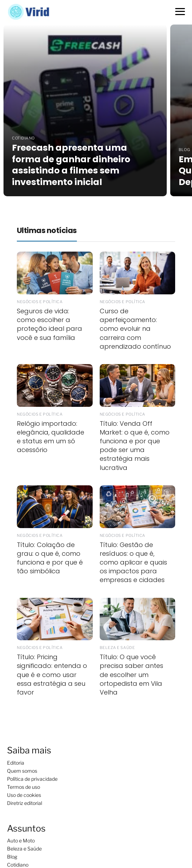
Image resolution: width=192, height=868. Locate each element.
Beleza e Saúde (24, 849)
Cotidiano (18, 865)
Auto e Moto (21, 840)
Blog (12, 857)
